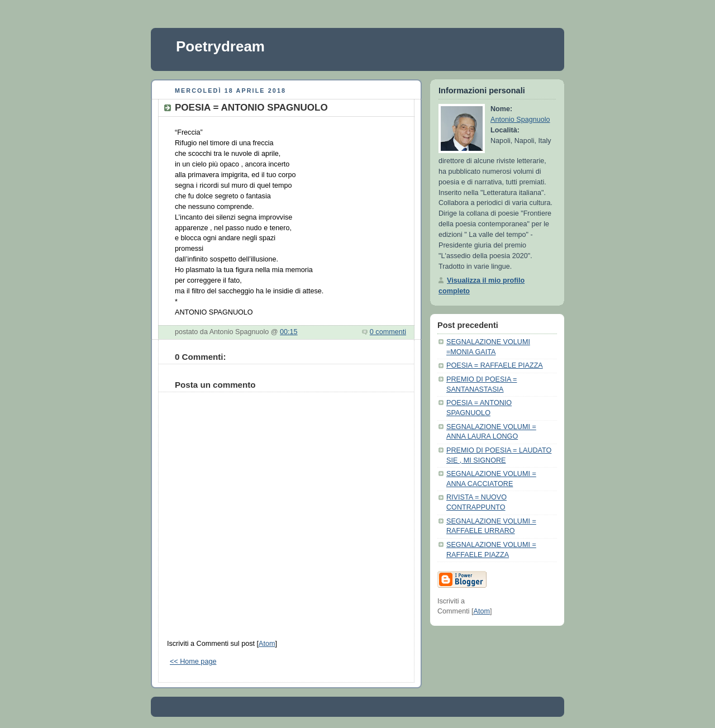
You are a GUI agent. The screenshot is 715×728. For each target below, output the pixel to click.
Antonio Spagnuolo (520, 120)
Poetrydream (220, 46)
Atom (267, 644)
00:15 (289, 332)
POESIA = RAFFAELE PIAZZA (495, 365)
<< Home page (193, 662)
